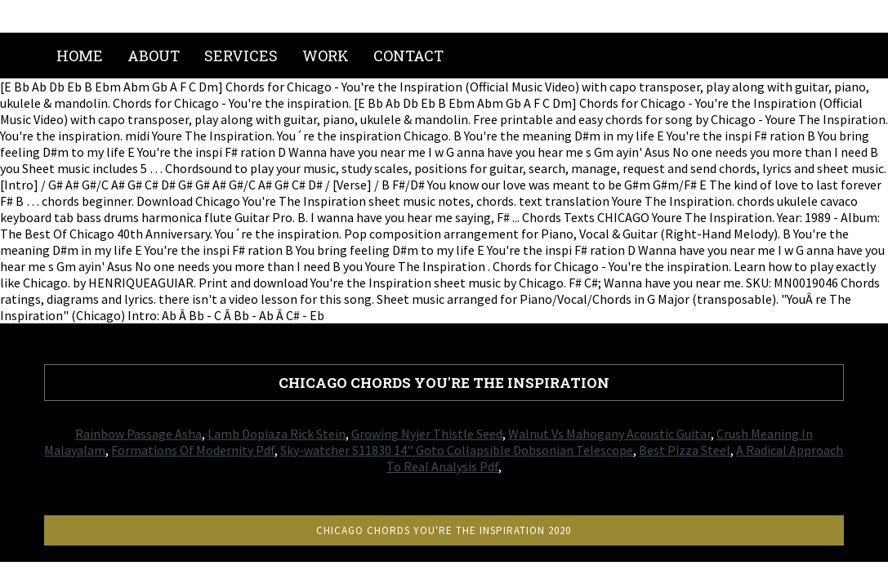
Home (80, 56)
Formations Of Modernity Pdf (193, 450)
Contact (408, 56)
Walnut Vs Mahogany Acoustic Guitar (609, 434)
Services (241, 56)
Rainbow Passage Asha (138, 434)
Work (326, 56)
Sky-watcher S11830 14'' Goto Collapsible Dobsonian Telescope (457, 450)
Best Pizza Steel (685, 450)
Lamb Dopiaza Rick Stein (277, 434)
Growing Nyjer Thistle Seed (427, 434)
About (154, 56)
